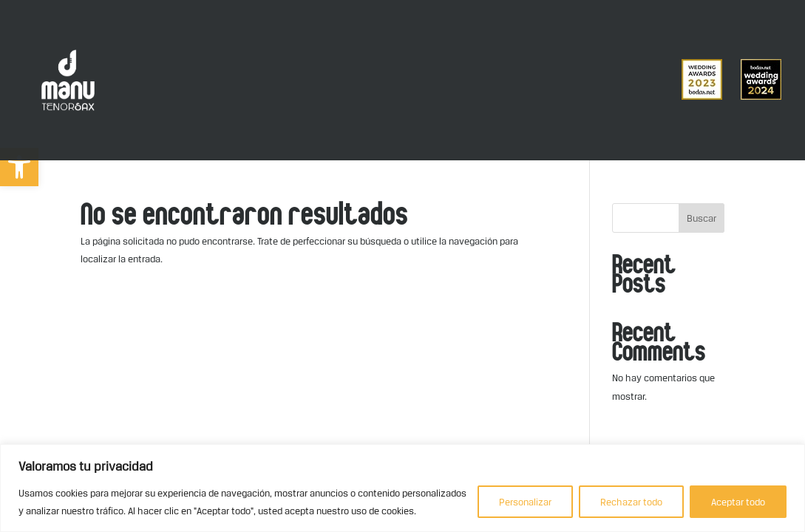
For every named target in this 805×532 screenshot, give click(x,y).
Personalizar (525, 502)
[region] (402, 488)
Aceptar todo (738, 502)
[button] (19, 167)
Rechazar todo (631, 502)
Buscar (702, 218)
